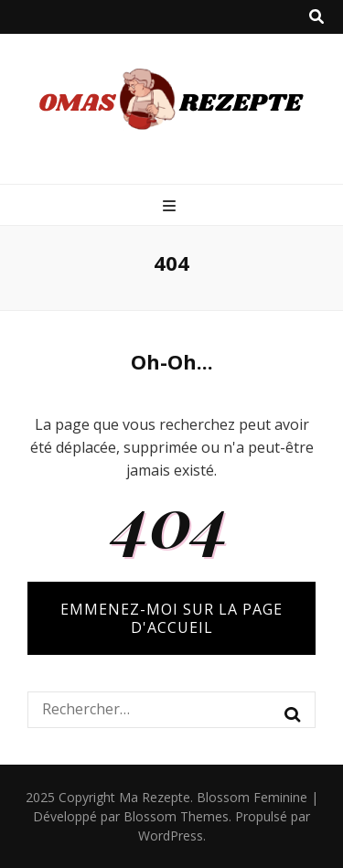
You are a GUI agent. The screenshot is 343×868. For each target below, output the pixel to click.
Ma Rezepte (155, 797)
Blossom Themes (176, 816)
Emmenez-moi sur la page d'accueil (171, 618)
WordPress (171, 836)
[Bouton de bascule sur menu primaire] (171, 206)
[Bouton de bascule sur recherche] (316, 17)
